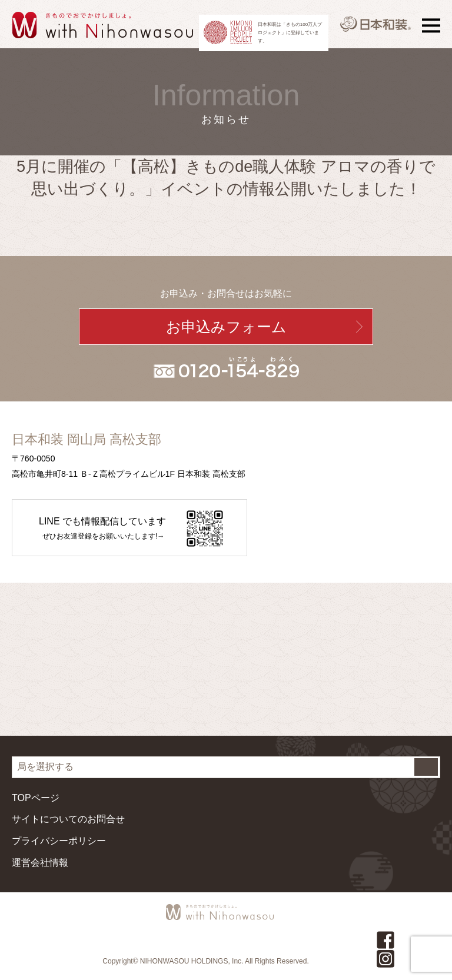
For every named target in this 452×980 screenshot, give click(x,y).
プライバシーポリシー (59, 841)
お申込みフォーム (226, 327)
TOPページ (36, 798)
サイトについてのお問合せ (68, 819)
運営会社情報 (40, 863)
